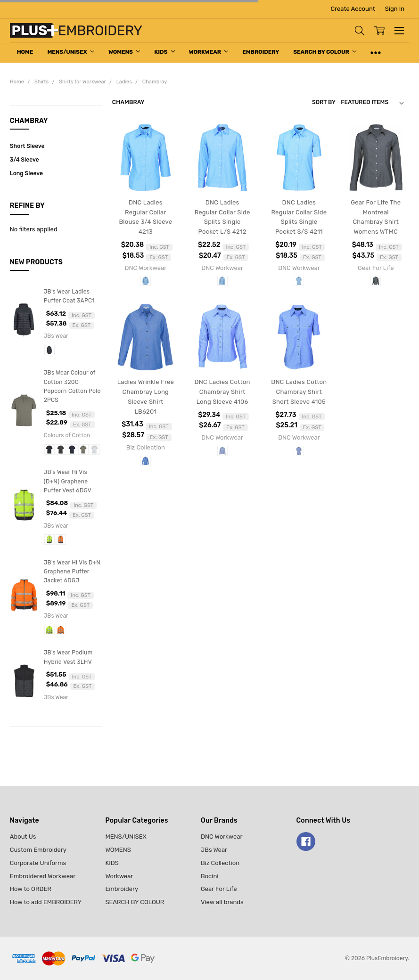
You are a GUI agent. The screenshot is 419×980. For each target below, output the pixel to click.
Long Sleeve (26, 173)
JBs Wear (214, 850)
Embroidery (261, 52)
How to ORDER (31, 889)
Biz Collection (220, 863)
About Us (23, 837)
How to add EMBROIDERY (46, 902)
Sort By (324, 102)
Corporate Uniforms (38, 863)
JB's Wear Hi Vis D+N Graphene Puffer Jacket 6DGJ (72, 572)
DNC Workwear (222, 837)
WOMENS (124, 52)
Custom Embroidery (38, 850)
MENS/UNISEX (71, 52)
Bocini (210, 876)
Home (25, 52)
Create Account (353, 9)
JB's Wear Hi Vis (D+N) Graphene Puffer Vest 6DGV (68, 481)
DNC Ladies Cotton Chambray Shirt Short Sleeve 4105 (299, 392)
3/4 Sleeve (25, 160)
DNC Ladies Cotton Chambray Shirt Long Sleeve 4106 (222, 392)
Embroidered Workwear (43, 876)
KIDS (164, 52)
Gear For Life (219, 889)
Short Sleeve (27, 146)
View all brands (222, 902)
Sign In (395, 9)
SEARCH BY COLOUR (325, 52)
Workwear (209, 52)
